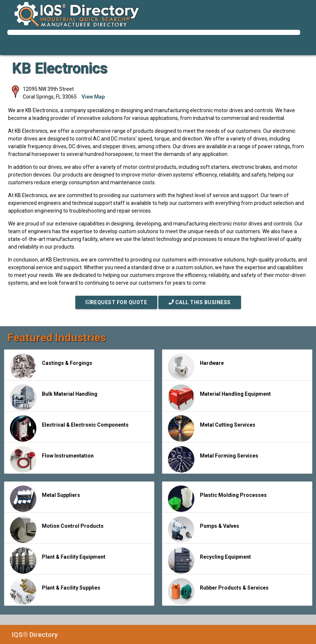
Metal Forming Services (213, 459)
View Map (93, 97)
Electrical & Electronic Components (69, 428)
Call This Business (200, 302)
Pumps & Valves (204, 530)
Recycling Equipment (209, 561)
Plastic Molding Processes (217, 499)
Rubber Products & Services (218, 591)
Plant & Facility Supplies (55, 591)
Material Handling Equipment (219, 398)
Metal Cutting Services (212, 428)
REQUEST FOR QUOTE (116, 302)
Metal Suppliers (45, 499)
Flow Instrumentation (52, 459)
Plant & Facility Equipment (58, 561)
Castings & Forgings (51, 367)
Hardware (196, 367)
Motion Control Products (57, 530)
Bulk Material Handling (54, 398)
